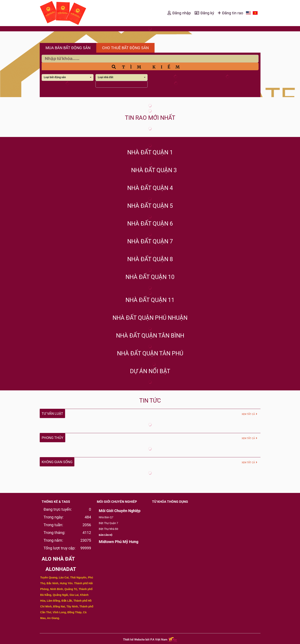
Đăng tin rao (233, 13)
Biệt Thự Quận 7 (108, 523)
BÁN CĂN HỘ (106, 535)
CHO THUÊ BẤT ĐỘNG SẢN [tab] (125, 48)
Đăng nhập (182, 13)
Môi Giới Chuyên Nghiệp (120, 511)
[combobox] (68, 77)
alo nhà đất (58, 559)
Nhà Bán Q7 (106, 517)
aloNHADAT (61, 569)
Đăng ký (207, 13)
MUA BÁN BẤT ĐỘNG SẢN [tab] (68, 48)
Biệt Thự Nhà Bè (108, 529)
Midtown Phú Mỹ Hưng (119, 542)
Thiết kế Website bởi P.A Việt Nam (145, 640)
